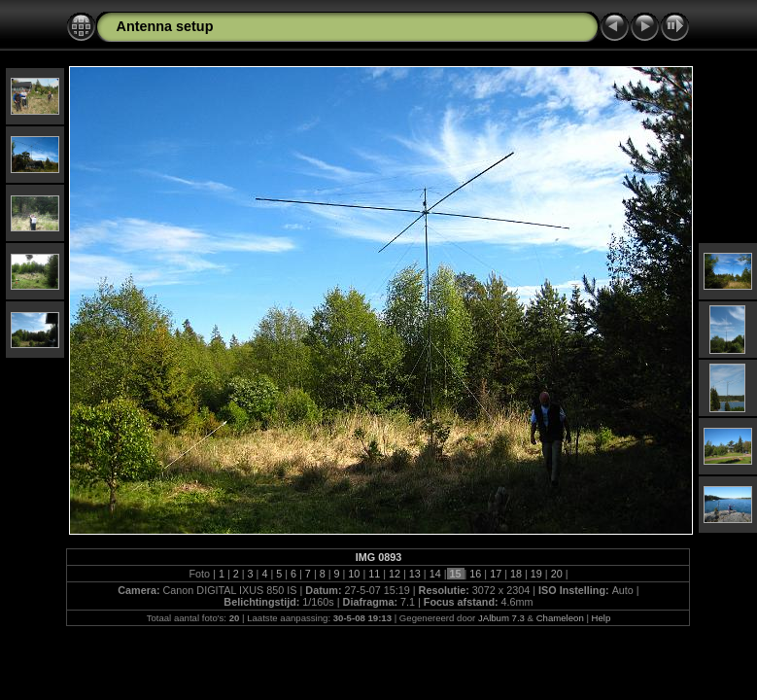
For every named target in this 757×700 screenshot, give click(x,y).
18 (516, 574)
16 (475, 574)
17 (496, 574)
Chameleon (560, 618)
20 (557, 574)
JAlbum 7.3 (501, 618)
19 (536, 574)
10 (354, 574)
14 (435, 574)
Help (602, 618)
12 (395, 574)
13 (415, 574)
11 (374, 574)
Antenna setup (164, 26)
